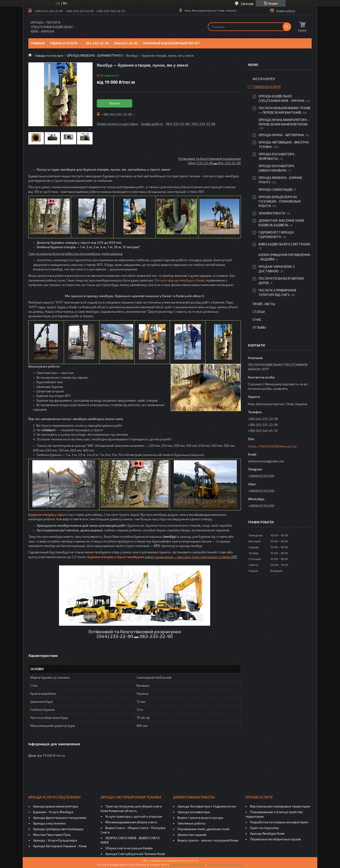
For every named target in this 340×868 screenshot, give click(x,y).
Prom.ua (193, 860)
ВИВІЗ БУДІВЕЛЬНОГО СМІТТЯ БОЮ (285, 244)
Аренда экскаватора (194, 812)
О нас (257, 319)
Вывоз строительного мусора (200, 818)
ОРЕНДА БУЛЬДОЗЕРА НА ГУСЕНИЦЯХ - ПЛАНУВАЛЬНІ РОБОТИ (280, 201)
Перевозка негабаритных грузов (275, 839)
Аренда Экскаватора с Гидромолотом (207, 806)
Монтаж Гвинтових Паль (52, 835)
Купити (115, 103)
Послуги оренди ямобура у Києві (179, 280)
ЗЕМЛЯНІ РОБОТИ (272, 213)
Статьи (259, 312)
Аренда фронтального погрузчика (60, 818)
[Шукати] (287, 27)
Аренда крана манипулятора (55, 806)
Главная (38, 43)
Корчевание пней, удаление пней (203, 829)
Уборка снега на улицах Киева (129, 848)
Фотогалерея (264, 79)
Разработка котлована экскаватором (279, 822)
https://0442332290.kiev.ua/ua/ (273, 446)
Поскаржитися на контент (187, 865)
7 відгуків (247, 3)
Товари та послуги (49, 55)
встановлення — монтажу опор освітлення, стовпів (191, 557)
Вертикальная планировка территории (280, 806)
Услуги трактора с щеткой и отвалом (134, 816)
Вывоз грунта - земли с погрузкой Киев (208, 840)
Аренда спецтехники (49, 823)
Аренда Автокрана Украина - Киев (60, 846)
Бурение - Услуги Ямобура (53, 812)
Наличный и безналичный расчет (171, 43)
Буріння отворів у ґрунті (48, 514)
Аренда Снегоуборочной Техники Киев (135, 854)
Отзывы (259, 327)
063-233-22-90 (97, 43)
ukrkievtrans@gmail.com (266, 461)
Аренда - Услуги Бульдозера (55, 840)
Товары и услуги (64, 43)
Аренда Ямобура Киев (267, 833)
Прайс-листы (264, 304)
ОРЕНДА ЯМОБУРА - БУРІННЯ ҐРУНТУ (95, 55)
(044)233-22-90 (126, 43)
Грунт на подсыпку (264, 828)
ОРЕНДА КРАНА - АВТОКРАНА (281, 135)
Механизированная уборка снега (131, 822)
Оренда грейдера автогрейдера (58, 829)
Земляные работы (192, 823)
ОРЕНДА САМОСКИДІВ (275, 189)
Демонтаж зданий (192, 835)
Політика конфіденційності (225, 865)
